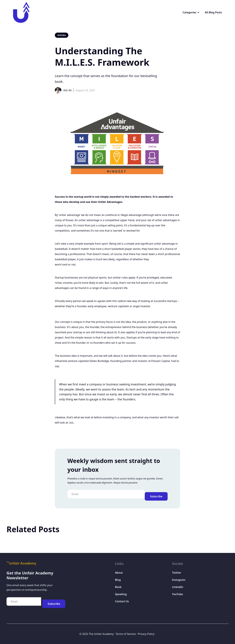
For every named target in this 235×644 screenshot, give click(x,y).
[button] (191, 12)
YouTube (177, 594)
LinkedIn (178, 587)
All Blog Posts (213, 12)
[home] (21, 12)
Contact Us (122, 601)
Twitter (177, 573)
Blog (118, 580)
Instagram (179, 580)
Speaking (121, 594)
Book (118, 587)
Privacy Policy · (147, 634)
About (119, 573)
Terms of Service (126, 634)
